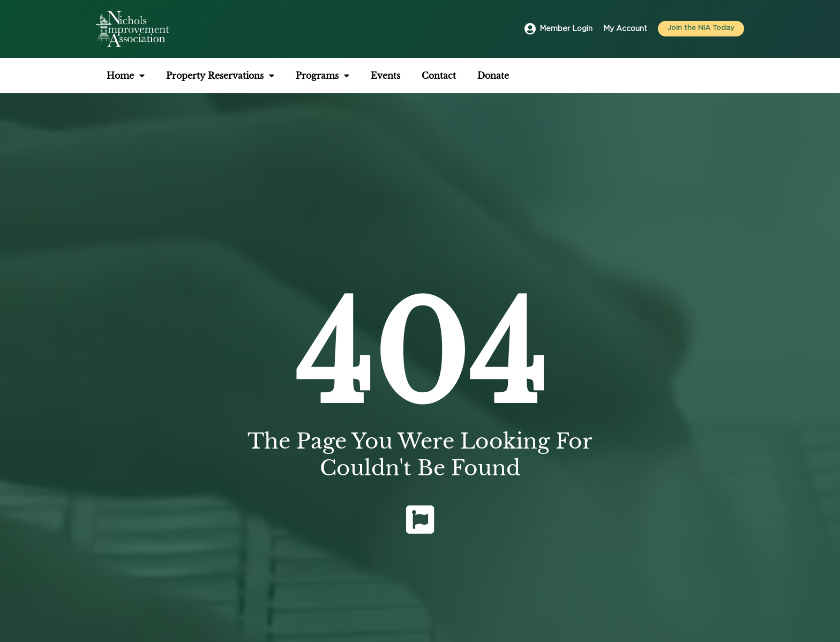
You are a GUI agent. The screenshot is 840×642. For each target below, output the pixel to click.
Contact (439, 76)
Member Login (566, 29)
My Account (625, 29)
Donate (493, 76)
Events (385, 76)
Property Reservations (220, 76)
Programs (322, 76)
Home (126, 76)
